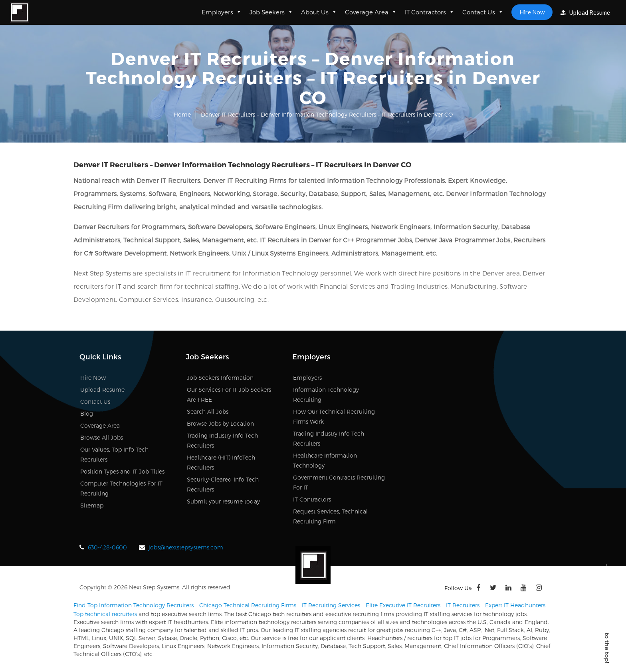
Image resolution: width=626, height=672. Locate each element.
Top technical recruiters (105, 614)
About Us (319, 12)
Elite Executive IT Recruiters (403, 605)
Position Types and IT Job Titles (122, 471)
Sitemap (92, 505)
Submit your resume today (223, 501)
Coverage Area (371, 12)
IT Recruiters (463, 605)
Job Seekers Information (220, 378)
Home (182, 114)
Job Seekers (271, 12)
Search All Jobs (208, 411)
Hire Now (532, 12)
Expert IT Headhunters (515, 605)
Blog (87, 413)
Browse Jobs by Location (220, 423)
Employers (222, 12)
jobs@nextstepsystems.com (186, 547)
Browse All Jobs (102, 437)
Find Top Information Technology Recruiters (134, 605)
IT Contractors (430, 12)
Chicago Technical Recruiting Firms (248, 605)
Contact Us (483, 12)
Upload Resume (585, 12)
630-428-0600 (107, 547)
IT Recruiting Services (331, 605)
